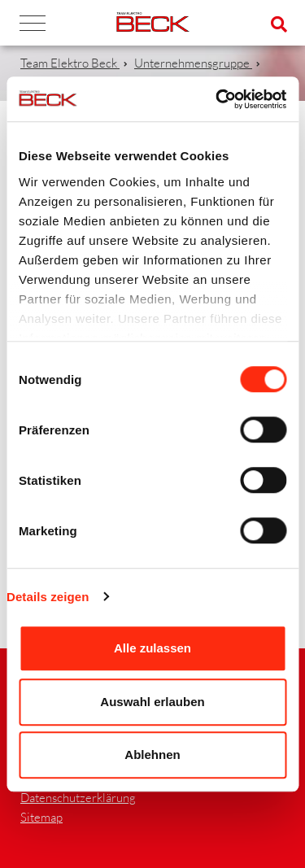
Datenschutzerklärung (78, 798)
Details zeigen (48, 597)
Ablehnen (152, 755)
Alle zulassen (152, 648)
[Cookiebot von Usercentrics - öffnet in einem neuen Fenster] (217, 99)
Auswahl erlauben (152, 702)
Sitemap (41, 817)
